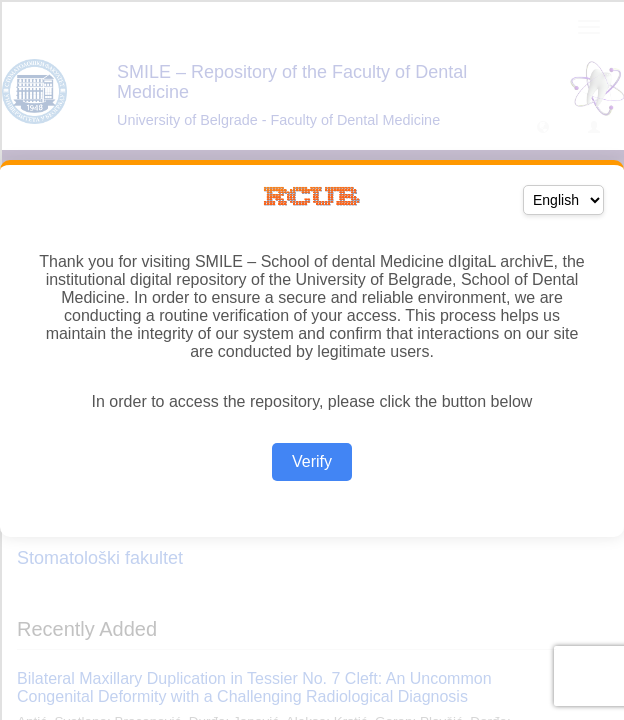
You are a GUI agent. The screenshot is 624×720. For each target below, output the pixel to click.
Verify (312, 461)
